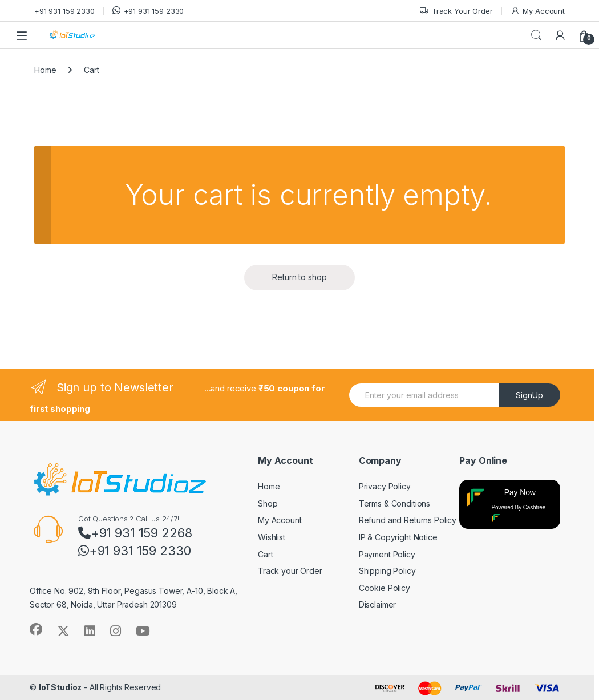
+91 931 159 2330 (64, 11)
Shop (268, 503)
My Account (538, 11)
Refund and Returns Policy (408, 520)
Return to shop (299, 277)
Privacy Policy (385, 486)
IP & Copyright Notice (398, 537)
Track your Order (290, 571)
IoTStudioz (60, 687)
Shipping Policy (387, 571)
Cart (265, 554)
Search (536, 35)
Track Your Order (456, 11)
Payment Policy (387, 554)
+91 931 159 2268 (135, 533)
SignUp (529, 395)
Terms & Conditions (394, 503)
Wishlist (272, 537)
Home (45, 70)
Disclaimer (378, 604)
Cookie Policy (385, 588)
